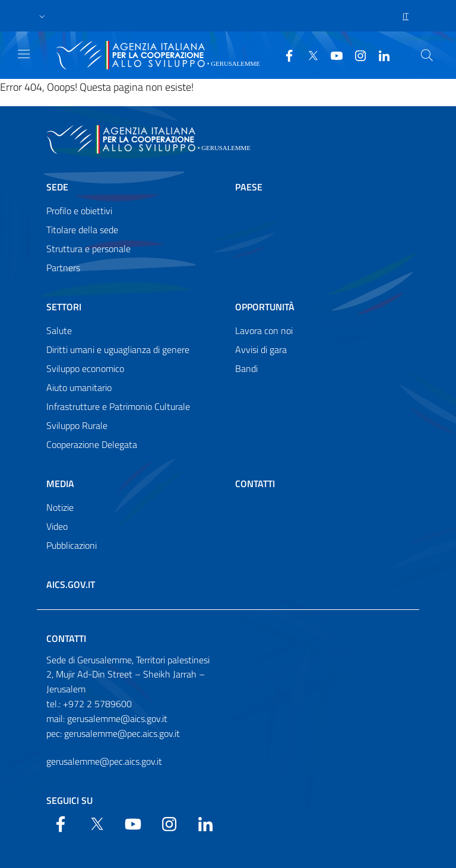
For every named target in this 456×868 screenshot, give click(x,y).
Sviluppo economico (85, 368)
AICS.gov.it (71, 584)
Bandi (246, 368)
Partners (63, 268)
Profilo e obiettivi (79, 211)
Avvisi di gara (261, 349)
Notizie (60, 507)
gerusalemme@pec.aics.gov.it (104, 761)
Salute (59, 330)
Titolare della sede (82, 230)
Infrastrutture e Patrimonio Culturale (118, 406)
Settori (64, 307)
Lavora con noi (264, 330)
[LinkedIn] (379, 55)
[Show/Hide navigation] (24, 54)
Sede (57, 187)
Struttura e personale (88, 249)
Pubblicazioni (72, 545)
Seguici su (69, 800)
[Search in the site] (427, 55)
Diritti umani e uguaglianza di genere (118, 349)
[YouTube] (332, 55)
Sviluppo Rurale (77, 425)
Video (57, 526)
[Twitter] (308, 55)
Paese (249, 187)
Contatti (255, 484)
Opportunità (265, 307)
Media (60, 484)
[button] (42, 16)
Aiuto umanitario (79, 387)
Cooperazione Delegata (92, 444)
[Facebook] (284, 55)
